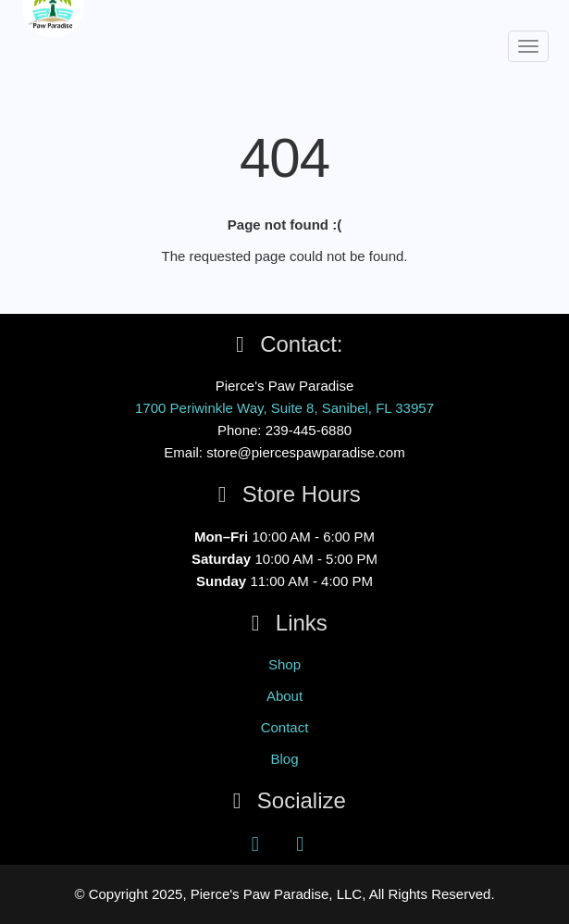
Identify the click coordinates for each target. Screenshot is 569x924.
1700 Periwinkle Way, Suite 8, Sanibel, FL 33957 (284, 408)
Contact (285, 727)
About (284, 696)
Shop (284, 664)
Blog (284, 759)
